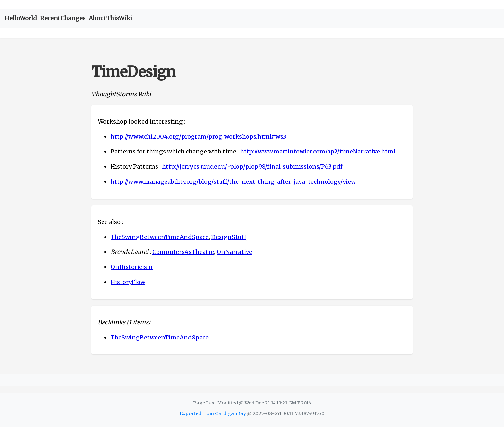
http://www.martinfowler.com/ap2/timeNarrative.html (318, 151)
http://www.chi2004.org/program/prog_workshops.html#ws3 (198, 137)
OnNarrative (234, 252)
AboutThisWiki (110, 18)
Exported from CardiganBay (213, 413)
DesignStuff (229, 237)
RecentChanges (63, 18)
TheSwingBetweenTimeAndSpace (160, 237)
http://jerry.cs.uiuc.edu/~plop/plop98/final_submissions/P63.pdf (252, 167)
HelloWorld (21, 18)
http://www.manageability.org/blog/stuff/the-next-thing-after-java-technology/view (233, 182)
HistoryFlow (128, 282)
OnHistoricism (132, 267)
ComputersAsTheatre (183, 252)
